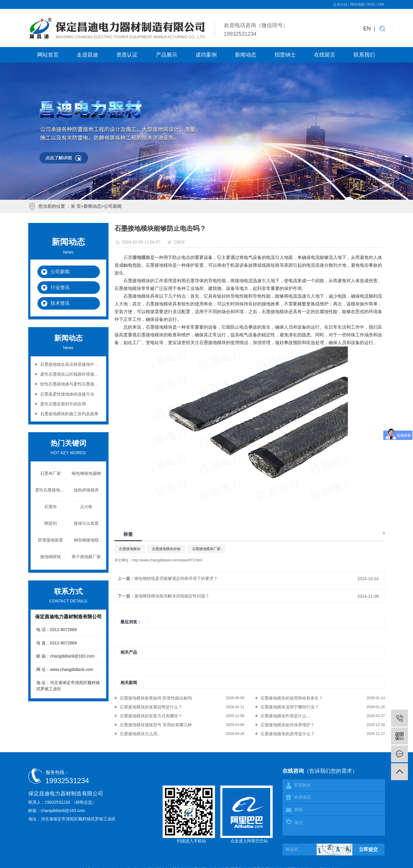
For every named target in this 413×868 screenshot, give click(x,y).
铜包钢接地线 (86, 540)
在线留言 (325, 55)
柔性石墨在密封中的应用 (62, 404)
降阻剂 (51, 523)
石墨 (128, 257)
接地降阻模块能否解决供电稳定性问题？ (172, 596)
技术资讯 (60, 303)
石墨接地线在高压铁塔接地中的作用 (70, 364)
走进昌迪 (87, 55)
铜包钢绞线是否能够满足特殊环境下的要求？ (176, 578)
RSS (371, 4)
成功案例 (206, 55)
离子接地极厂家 (86, 557)
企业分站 (340, 4)
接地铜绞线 (51, 557)
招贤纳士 (285, 55)
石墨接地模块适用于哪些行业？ (289, 707)
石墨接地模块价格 (166, 549)
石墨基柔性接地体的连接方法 (67, 394)
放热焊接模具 (86, 490)
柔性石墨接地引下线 (51, 490)
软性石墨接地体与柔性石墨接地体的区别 (70, 384)
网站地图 (358, 4)
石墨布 (51, 507)
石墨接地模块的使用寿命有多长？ (291, 698)
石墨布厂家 (51, 473)
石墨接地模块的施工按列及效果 (69, 414)
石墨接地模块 (130, 549)
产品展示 (167, 55)
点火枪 (86, 507)
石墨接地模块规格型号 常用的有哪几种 (155, 725)
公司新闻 (113, 206)
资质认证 (127, 55)
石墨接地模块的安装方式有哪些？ (150, 716)
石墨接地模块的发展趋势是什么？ (150, 707)
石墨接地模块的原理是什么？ (287, 734)
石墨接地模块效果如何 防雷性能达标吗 (155, 698)
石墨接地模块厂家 (206, 549)
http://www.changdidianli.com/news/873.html (167, 560)
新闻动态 (246, 55)
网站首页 (48, 55)
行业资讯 (60, 287)
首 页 (76, 206)
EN (367, 29)
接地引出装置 (86, 523)
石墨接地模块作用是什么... (285, 716)
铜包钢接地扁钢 (86, 473)
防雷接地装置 (51, 540)
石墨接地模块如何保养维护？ (287, 725)
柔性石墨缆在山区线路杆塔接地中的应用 (70, 374)
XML (381, 4)
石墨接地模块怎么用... (140, 734)
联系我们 (364, 55)
